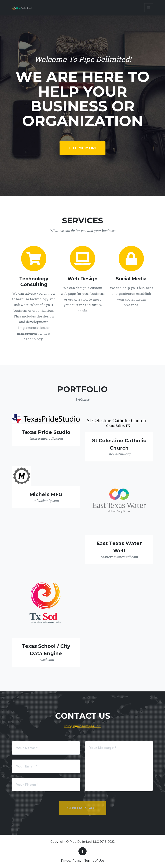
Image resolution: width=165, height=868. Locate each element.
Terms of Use (94, 861)
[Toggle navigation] (149, 8)
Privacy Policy (71, 861)
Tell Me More (82, 148)
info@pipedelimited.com (83, 726)
